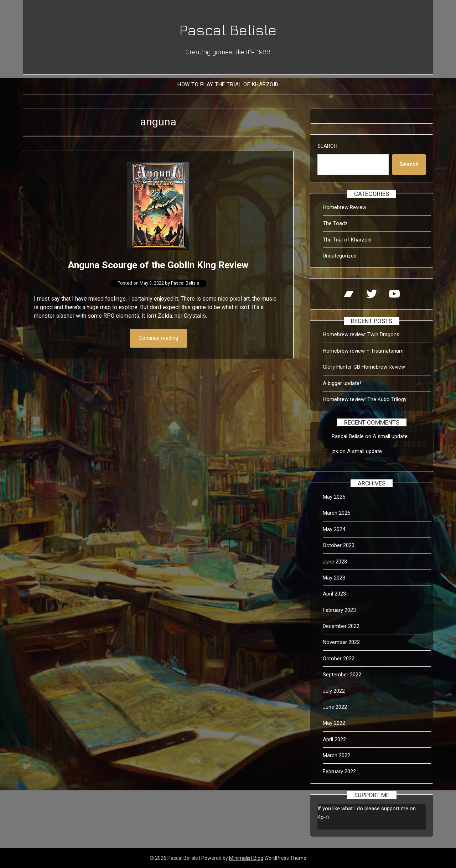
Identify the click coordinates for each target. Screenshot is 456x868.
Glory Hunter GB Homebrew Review (364, 367)
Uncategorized (340, 256)
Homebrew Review (344, 207)
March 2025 (336, 513)
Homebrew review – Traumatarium (363, 351)
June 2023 (335, 562)
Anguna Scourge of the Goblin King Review (158, 264)
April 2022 (334, 739)
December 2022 (341, 626)
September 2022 (342, 675)
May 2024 (334, 529)
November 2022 (341, 642)
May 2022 (334, 723)
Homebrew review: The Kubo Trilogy (365, 399)
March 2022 (336, 755)
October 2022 (339, 659)
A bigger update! (342, 383)
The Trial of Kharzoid (347, 240)
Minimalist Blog (246, 858)
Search (327, 146)
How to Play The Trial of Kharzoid (228, 84)
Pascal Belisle (228, 29)
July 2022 (334, 691)
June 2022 (335, 707)
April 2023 (334, 594)
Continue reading (158, 338)
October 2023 (339, 545)
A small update (390, 436)
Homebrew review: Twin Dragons (361, 334)
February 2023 (339, 610)
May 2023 (334, 578)
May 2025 (334, 497)
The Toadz (335, 223)
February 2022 (339, 771)
